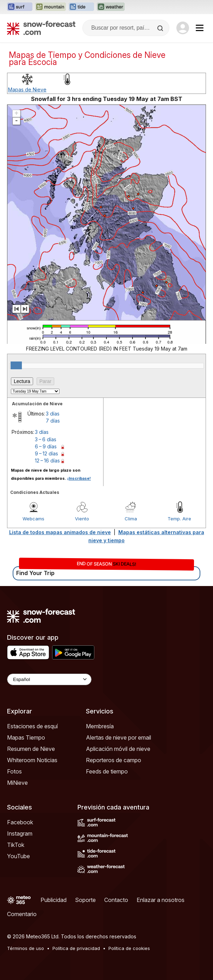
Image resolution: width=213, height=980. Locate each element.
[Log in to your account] (183, 28)
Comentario (22, 914)
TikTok (16, 845)
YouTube (18, 856)
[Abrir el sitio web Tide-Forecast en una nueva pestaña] (81, 7)
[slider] (16, 365)
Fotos (14, 771)
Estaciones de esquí (32, 726)
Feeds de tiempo (107, 771)
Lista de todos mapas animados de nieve (60, 532)
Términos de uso (26, 948)
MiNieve (17, 783)
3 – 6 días (46, 439)
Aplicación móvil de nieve (118, 749)
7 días (53, 421)
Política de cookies (129, 948)
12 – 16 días (47, 461)
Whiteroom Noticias (32, 760)
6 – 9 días (46, 446)
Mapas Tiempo (26, 737)
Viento (82, 519)
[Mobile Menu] (200, 28)
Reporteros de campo (114, 760)
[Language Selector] (49, 679)
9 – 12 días (46, 453)
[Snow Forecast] (41, 28)
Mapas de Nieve (27, 89)
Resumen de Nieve (31, 749)
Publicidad (54, 900)
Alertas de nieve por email (118, 737)
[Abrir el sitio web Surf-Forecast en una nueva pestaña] (20, 7)
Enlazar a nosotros (161, 900)
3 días (53, 414)
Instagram (20, 833)
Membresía (100, 726)
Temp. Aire (179, 519)
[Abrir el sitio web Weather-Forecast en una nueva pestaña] (111, 7)
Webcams (33, 519)
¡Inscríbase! (79, 478)
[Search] (161, 28)
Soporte (85, 900)
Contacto (116, 900)
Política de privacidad (76, 948)
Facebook (20, 822)
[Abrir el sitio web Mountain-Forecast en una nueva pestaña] (51, 7)
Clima (131, 519)
